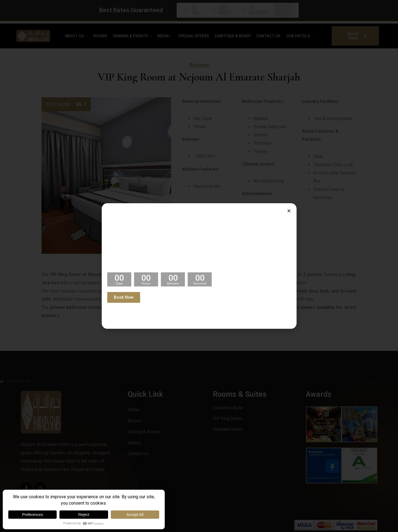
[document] (199, 266)
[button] (289, 211)
